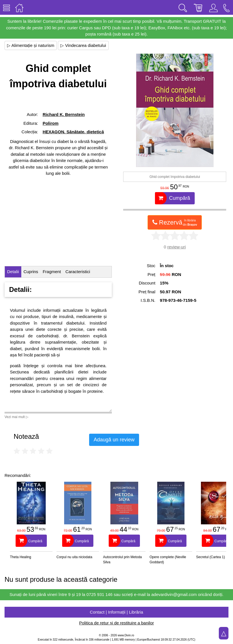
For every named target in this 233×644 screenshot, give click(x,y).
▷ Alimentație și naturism (31, 45)
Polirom (51, 123)
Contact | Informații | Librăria (117, 612)
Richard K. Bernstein (64, 114)
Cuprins (31, 272)
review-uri (176, 247)
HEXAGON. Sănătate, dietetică (73, 132)
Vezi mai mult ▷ (16, 417)
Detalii (13, 272)
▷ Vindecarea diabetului (83, 45)
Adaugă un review (114, 440)
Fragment (52, 272)
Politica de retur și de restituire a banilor (116, 623)
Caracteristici (78, 272)
